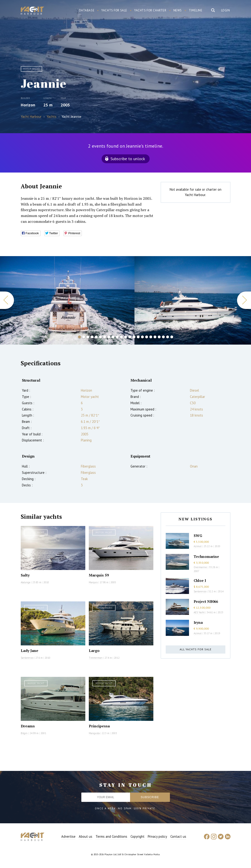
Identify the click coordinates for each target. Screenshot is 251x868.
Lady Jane (29, 651)
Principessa (99, 726)
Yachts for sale (114, 10)
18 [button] (151, 337)
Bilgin (24, 733)
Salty (25, 575)
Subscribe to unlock (128, 159)
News (178, 10)
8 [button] (109, 337)
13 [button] (130, 337)
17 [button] (147, 337)
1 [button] (79, 337)
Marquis (93, 582)
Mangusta (94, 733)
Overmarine (201, 567)
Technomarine (206, 556)
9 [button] (113, 337)
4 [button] (92, 337)
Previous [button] (7, 300)
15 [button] (138, 337)
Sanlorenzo (27, 658)
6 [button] (100, 337)
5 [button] (96, 337)
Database (87, 10)
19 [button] (155, 337)
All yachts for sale (196, 649)
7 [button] (105, 337)
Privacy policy (157, 836)
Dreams (28, 726)
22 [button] (168, 337)
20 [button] (159, 337)
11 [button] (121, 337)
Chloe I (200, 580)
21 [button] (163, 337)
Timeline (196, 10)
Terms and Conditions (111, 836)
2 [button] (84, 337)
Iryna (198, 622)
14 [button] (134, 337)
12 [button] (126, 337)
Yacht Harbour (32, 11)
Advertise (68, 836)
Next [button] (244, 300)
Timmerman (96, 658)
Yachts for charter (150, 10)
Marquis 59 (99, 575)
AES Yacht (199, 612)
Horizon (28, 105)
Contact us (178, 836)
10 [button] (117, 337)
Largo (94, 651)
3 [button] (88, 337)
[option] (67, 300)
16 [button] (142, 337)
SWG (198, 536)
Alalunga (26, 582)
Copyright (138, 836)
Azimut (198, 546)
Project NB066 (206, 601)
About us (86, 836)
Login (226, 10)
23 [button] (172, 337)
